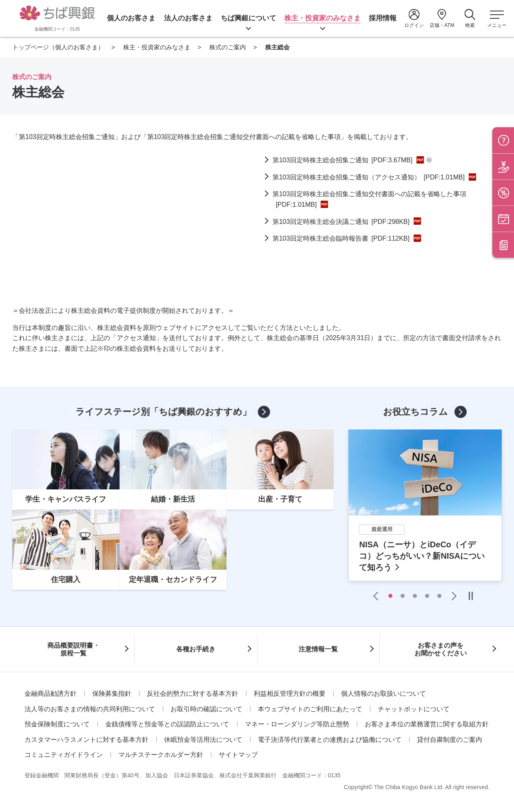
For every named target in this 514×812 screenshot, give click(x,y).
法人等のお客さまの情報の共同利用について (90, 709)
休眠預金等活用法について (203, 740)
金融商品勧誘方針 (51, 694)
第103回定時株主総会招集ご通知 (342, 160)
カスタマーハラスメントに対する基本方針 (86, 740)
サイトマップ (238, 755)
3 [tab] (415, 596)
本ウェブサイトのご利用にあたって (310, 709)
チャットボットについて (414, 709)
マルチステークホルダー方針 (161, 755)
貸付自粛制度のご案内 (450, 740)
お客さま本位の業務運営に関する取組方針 (427, 724)
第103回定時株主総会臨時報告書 (341, 238)
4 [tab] (427, 596)
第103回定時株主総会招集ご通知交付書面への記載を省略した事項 (369, 199)
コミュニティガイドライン (64, 755)
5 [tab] (439, 596)
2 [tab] (403, 596)
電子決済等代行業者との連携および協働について (330, 740)
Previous (378, 596)
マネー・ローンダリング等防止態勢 (297, 724)
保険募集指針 (112, 694)
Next (452, 596)
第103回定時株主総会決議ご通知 (341, 222)
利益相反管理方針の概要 (290, 694)
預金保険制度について (57, 724)
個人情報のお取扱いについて (383, 694)
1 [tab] (390, 596)
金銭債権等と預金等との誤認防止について (167, 724)
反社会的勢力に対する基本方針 (193, 694)
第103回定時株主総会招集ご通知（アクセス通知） (369, 177)
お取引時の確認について (206, 709)
